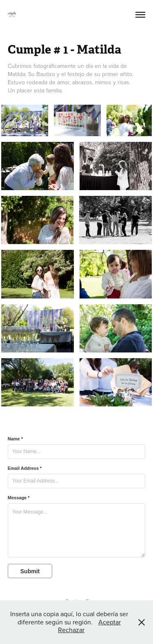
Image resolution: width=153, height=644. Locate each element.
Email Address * (25, 468)
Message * (19, 498)
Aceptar (110, 622)
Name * (15, 439)
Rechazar (71, 630)
